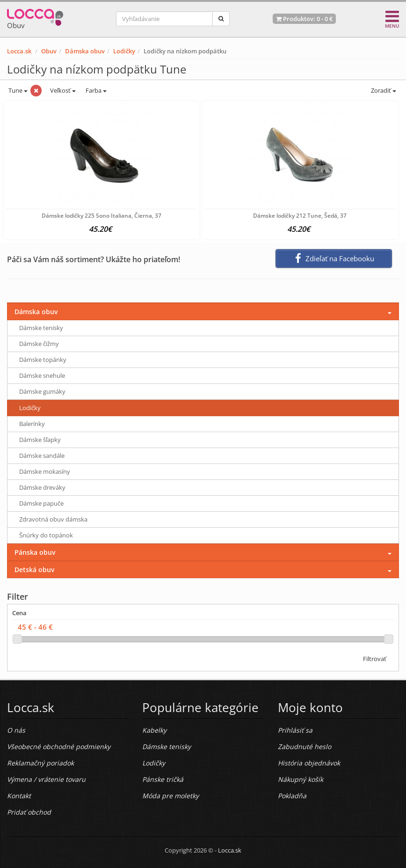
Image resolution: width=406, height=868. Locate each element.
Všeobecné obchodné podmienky (59, 747)
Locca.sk (19, 51)
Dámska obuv (85, 51)
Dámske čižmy (39, 344)
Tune (17, 90)
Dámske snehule (42, 375)
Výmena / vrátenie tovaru (46, 779)
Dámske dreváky (42, 487)
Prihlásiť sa (295, 730)
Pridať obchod (29, 812)
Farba (96, 90)
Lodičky (124, 51)
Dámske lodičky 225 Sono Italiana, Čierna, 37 (101, 216)
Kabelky (154, 730)
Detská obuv (34, 570)
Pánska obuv (35, 552)
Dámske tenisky (41, 328)
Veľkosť (62, 90)
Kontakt (19, 796)
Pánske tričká (163, 779)
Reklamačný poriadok (40, 763)
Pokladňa (292, 796)
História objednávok (309, 763)
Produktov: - (304, 19)
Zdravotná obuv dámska (53, 519)
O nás (16, 730)
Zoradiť (383, 90)
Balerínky (32, 424)
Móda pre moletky (170, 796)
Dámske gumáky (42, 391)
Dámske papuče (41, 503)
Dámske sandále (42, 456)
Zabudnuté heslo (304, 747)
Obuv (49, 51)
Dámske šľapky (40, 440)
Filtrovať (375, 659)
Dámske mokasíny (45, 471)
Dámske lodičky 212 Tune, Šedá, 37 (300, 216)
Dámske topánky (43, 360)
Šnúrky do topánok (46, 535)
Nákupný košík (301, 779)
